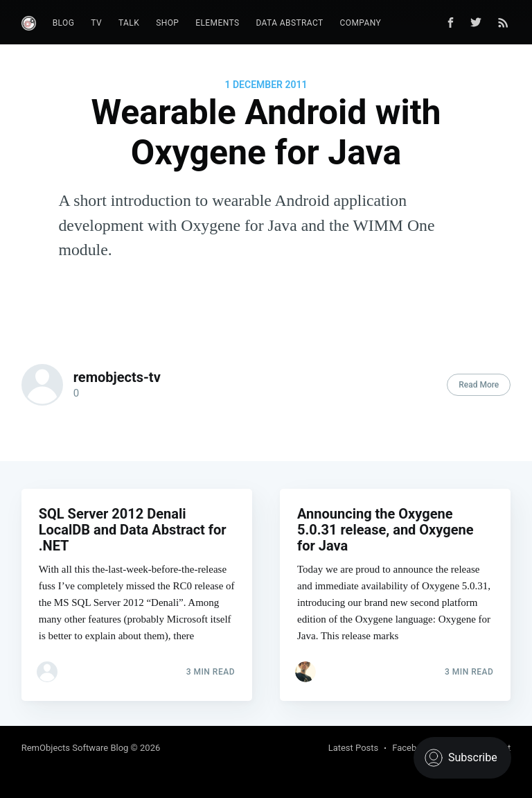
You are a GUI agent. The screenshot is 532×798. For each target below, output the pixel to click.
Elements (217, 23)
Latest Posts (354, 748)
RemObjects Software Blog (75, 748)
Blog (64, 23)
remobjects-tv (117, 377)
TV (96, 23)
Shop (167, 23)
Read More (479, 385)
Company (361, 23)
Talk (129, 23)
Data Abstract (289, 23)
